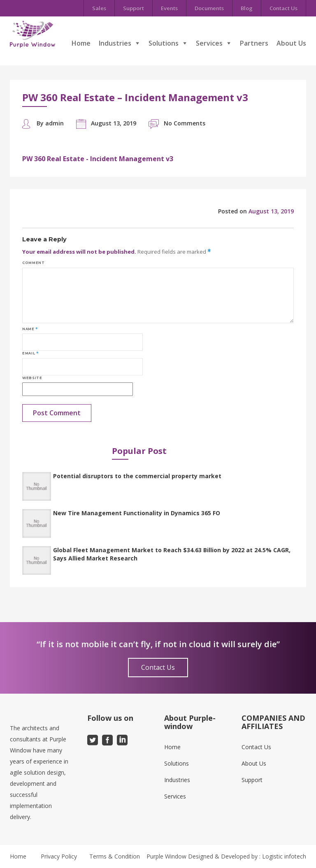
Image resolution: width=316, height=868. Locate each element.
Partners (254, 43)
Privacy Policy (59, 856)
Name (30, 329)
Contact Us (283, 8)
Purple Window (166, 856)
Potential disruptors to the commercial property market (137, 476)
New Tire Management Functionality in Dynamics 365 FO (137, 513)
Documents (209, 8)
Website (32, 378)
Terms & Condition (115, 856)
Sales (99, 8)
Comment (33, 263)
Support (134, 8)
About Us (291, 43)
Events (169, 8)
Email (30, 353)
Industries (115, 43)
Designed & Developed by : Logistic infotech (247, 856)
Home (81, 43)
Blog (247, 8)
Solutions (164, 43)
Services (209, 43)
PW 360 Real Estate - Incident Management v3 (98, 159)
